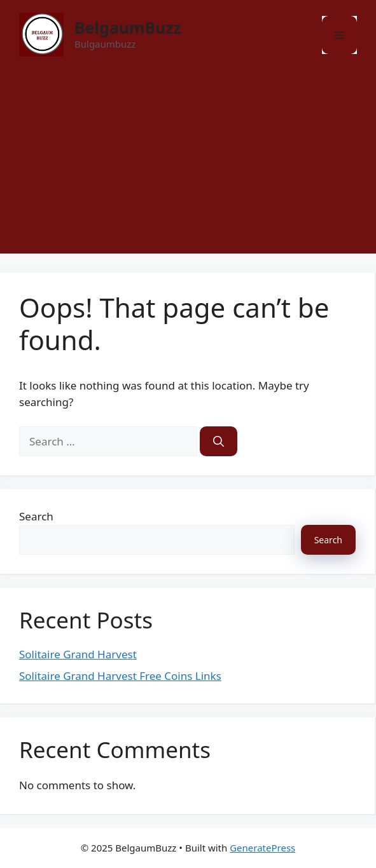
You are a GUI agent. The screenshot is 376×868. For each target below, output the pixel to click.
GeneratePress (262, 848)
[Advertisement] (188, 165)
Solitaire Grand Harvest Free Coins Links (120, 676)
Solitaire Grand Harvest (78, 654)
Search (36, 516)
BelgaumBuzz (128, 27)
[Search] (219, 442)
